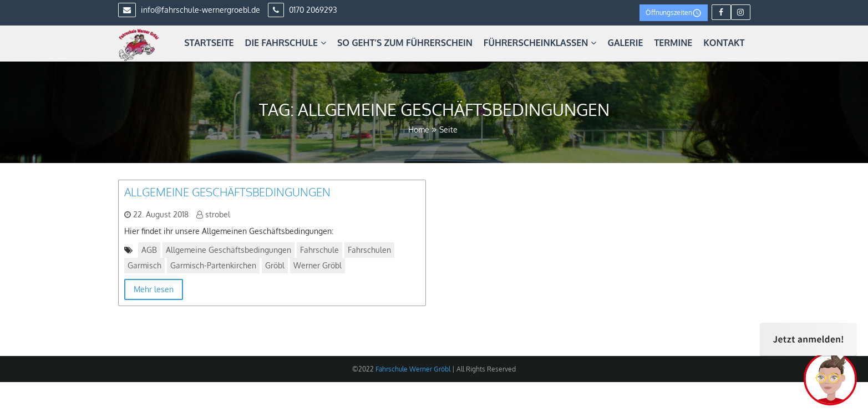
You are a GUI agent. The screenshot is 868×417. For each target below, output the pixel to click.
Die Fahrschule (286, 43)
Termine (673, 43)
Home (419, 129)
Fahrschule (319, 250)
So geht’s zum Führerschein (405, 43)
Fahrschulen (369, 250)
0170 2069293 (303, 10)
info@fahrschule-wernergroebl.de (189, 10)
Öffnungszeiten (674, 13)
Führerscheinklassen (540, 43)
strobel (218, 214)
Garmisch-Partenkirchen (213, 265)
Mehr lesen (154, 289)
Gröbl (275, 265)
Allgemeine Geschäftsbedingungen (227, 192)
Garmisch (144, 265)
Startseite (209, 43)
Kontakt (724, 43)
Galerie (625, 43)
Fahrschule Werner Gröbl (412, 369)
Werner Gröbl (318, 265)
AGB (149, 250)
